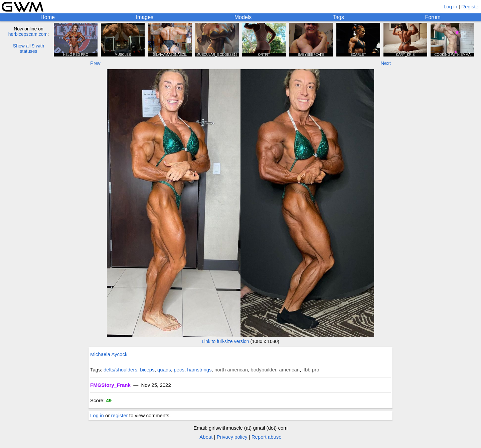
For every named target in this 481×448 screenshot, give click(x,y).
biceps (147, 370)
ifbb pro (311, 370)
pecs (179, 370)
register (120, 415)
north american (231, 370)
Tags (338, 17)
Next (386, 63)
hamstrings (199, 370)
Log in (450, 7)
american (289, 370)
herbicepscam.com (28, 34)
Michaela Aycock (109, 354)
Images (145, 17)
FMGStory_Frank (110, 385)
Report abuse (267, 437)
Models (243, 17)
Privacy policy (232, 437)
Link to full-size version (225, 341)
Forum (433, 17)
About (206, 437)
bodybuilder (263, 370)
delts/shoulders (120, 370)
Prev (95, 63)
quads (164, 370)
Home (48, 17)
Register (471, 7)
